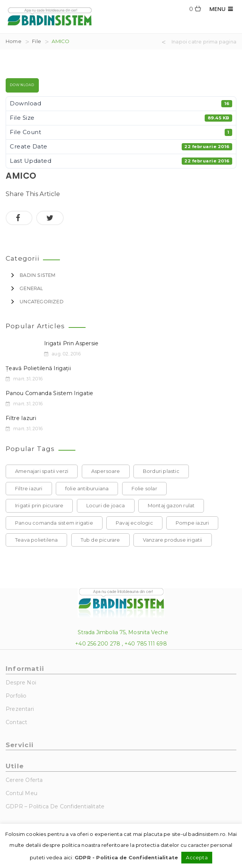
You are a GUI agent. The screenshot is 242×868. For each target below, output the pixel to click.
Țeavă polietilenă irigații (38, 368)
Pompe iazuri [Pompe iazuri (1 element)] (192, 523)
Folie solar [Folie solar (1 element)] (144, 488)
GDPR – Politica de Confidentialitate (55, 806)
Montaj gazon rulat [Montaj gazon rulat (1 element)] (171, 505)
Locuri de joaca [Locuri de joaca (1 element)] (106, 505)
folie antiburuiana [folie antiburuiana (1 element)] (87, 488)
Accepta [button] (197, 857)
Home (14, 41)
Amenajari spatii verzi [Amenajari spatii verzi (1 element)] (42, 471)
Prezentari (20, 709)
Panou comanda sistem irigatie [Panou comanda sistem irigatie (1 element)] (54, 523)
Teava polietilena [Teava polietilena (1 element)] (36, 540)
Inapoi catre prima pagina (204, 42)
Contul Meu (21, 793)
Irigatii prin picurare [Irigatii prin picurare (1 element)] (39, 505)
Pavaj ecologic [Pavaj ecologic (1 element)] (134, 523)
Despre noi (21, 683)
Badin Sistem (38, 275)
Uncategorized (41, 301)
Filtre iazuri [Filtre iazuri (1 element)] (29, 488)
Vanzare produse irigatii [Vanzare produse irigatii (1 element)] (173, 540)
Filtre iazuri (21, 418)
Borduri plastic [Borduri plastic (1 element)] (161, 471)
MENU (221, 9)
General (31, 288)
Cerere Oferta (24, 780)
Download (22, 85)
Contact (16, 722)
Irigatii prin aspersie (71, 343)
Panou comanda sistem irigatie (50, 393)
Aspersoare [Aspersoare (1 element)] (106, 471)
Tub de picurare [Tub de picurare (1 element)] (100, 540)
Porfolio (16, 696)
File (37, 41)
